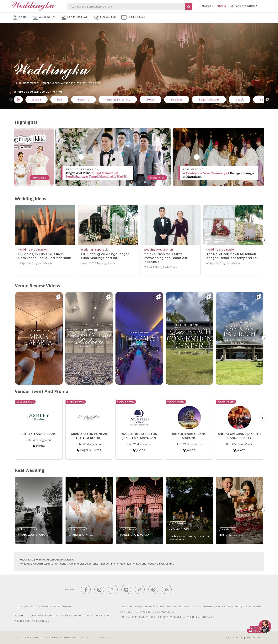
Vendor (20, 17)
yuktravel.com (100, 616)
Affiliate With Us (62, 606)
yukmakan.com (41, 621)
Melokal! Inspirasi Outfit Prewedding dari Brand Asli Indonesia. (166, 258)
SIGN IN (222, 6)
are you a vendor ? (244, 6)
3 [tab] (145, 182)
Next (267, 100)
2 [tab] (139, 182)
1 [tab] (133, 182)
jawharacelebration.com (75, 616)
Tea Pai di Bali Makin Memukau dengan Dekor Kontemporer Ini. (232, 256)
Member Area (22, 606)
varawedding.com (48, 616)
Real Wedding (105, 17)
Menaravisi (70, 638)
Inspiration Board (75, 17)
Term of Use (254, 638)
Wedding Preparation (33, 249)
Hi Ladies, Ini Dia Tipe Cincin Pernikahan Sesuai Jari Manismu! (45, 256)
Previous (11, 100)
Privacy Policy (234, 638)
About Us (86, 638)
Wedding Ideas (44, 17)
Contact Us (103, 638)
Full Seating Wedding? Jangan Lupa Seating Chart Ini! (105, 256)
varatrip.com (22, 621)
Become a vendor (41, 606)
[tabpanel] (139, 157)
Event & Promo (133, 17)
